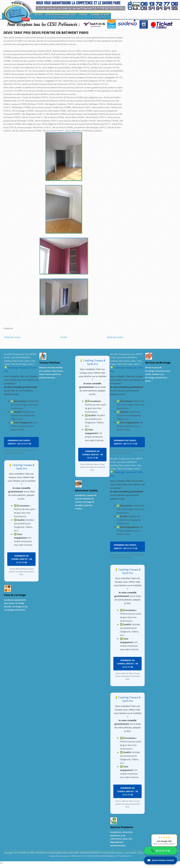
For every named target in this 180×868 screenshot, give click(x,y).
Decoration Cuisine (86, 490)
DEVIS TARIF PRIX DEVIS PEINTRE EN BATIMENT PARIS (46, 33)
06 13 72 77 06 (161, 851)
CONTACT (83, 14)
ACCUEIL (39, 14)
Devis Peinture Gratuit (161, 860)
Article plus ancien (115, 337)
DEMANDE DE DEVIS (100, 16)
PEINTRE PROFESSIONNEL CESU (61, 16)
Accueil (64, 337)
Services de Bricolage (158, 363)
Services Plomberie (121, 827)
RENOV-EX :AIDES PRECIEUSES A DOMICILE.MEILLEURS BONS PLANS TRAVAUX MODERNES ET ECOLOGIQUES (67, 853)
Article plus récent (12, 337)
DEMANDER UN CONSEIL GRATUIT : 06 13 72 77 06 (19, 442)
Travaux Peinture (49, 363)
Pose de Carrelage (15, 595)
